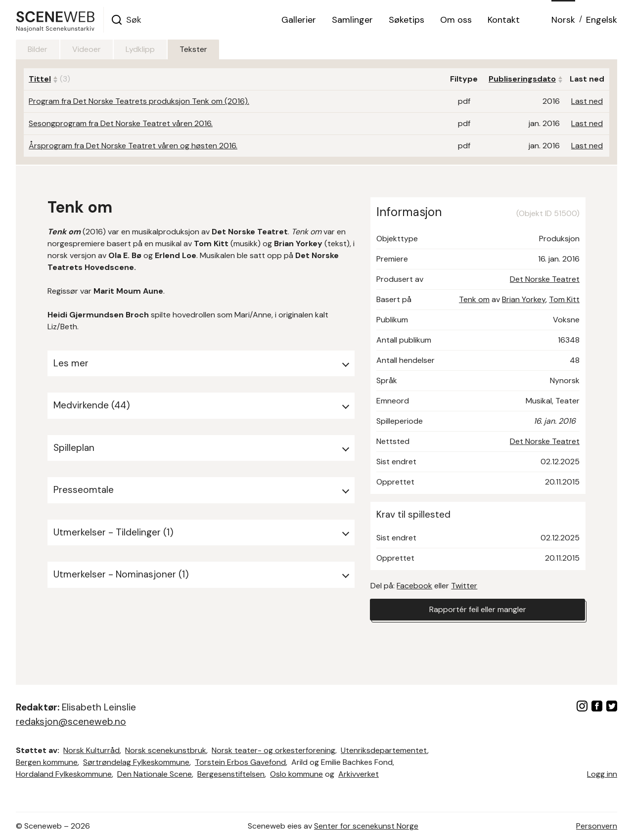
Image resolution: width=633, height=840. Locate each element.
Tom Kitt (564, 299)
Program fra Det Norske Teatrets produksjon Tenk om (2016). (139, 101)
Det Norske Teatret (545, 279)
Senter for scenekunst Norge (366, 826)
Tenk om (474, 299)
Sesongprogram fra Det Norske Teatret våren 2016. (121, 123)
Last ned (587, 101)
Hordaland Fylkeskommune (64, 774)
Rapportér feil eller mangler (478, 609)
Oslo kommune (296, 774)
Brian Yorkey (524, 299)
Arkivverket (359, 774)
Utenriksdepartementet (384, 750)
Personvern (597, 826)
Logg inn (602, 774)
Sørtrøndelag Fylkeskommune (136, 762)
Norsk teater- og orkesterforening (273, 750)
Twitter (464, 586)
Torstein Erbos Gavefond (240, 762)
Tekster (193, 49)
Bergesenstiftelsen (231, 774)
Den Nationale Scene (155, 774)
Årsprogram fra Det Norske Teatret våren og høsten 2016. (133, 146)
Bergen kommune (47, 762)
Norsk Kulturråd (91, 750)
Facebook (414, 586)
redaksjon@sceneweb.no (71, 722)
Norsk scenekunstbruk (166, 750)
